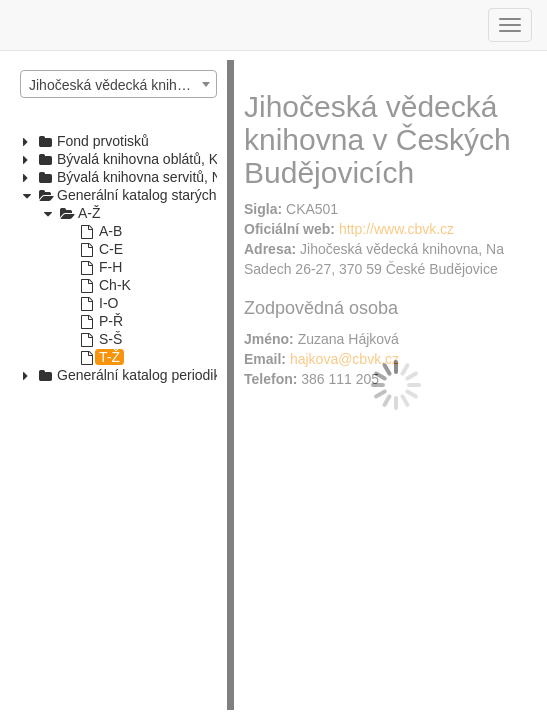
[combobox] (118, 84)
